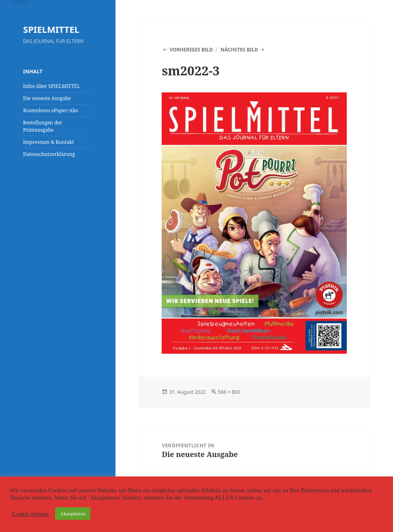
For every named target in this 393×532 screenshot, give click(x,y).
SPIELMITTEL (51, 29)
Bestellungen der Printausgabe (43, 126)
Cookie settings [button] (31, 514)
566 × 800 (229, 392)
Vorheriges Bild (191, 50)
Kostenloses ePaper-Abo (51, 110)
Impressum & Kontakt (48, 142)
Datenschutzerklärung (49, 154)
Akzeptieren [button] (73, 514)
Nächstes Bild (239, 50)
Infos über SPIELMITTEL (52, 86)
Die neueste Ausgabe (47, 98)
